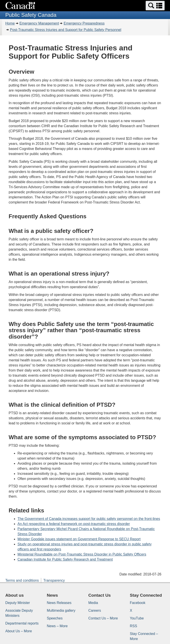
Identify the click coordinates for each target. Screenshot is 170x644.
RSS (134, 626)
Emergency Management (39, 23)
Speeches (55, 618)
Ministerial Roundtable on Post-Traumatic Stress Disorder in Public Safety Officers (82, 554)
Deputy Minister (18, 603)
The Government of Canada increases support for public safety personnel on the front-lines (89, 519)
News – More (57, 626)
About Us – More (19, 631)
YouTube (137, 618)
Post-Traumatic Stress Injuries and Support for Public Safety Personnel (66, 30)
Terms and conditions (22, 580)
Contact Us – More (103, 618)
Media (93, 603)
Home (10, 23)
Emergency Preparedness (84, 23)
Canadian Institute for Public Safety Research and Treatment (65, 559)
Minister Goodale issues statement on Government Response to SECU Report (79, 539)
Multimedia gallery (61, 610)
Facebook (138, 603)
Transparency (54, 580)
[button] (155, 6)
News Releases (59, 603)
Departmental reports (22, 623)
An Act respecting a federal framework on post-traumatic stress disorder (74, 524)
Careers (95, 610)
